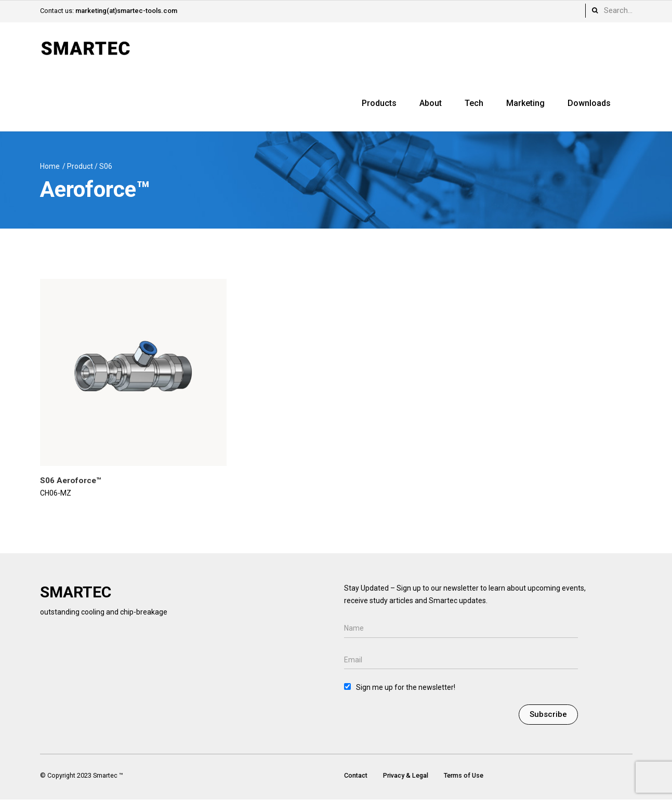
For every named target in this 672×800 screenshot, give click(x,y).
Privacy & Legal (406, 775)
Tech (474, 103)
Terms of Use (464, 775)
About (431, 103)
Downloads (589, 103)
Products (379, 103)
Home (50, 166)
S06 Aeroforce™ (71, 481)
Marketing (525, 103)
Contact (356, 775)
